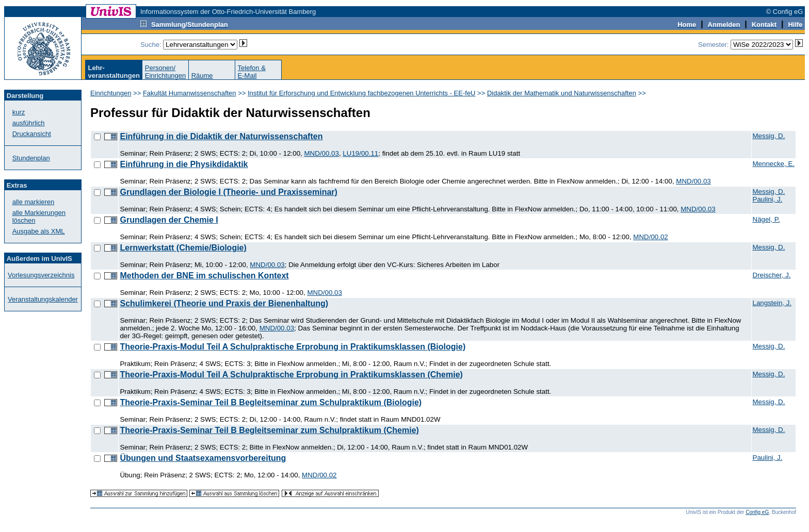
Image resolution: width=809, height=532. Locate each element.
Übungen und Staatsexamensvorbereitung (203, 458)
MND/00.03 (322, 153)
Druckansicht (32, 134)
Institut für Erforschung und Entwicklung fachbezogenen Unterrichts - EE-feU (362, 93)
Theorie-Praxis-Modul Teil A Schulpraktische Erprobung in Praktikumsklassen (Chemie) (291, 375)
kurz (19, 112)
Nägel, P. (766, 219)
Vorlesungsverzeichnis (41, 275)
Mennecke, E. (774, 164)
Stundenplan (31, 158)
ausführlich (29, 123)
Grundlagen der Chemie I (169, 220)
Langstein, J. (772, 303)
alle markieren (34, 202)
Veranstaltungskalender (43, 299)
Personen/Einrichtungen (166, 72)
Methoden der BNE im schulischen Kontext (204, 276)
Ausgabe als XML (39, 231)
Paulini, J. (768, 199)
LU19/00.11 (360, 153)
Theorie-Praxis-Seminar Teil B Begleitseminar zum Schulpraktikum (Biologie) (271, 402)
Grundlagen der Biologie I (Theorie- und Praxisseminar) (228, 192)
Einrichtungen (111, 93)
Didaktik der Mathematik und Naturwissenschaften (562, 93)
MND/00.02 (650, 237)
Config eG (757, 512)
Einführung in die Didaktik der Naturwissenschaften (221, 136)
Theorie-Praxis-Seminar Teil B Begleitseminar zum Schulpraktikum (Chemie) (269, 430)
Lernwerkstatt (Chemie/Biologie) (183, 248)
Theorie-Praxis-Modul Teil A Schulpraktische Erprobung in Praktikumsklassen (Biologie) (293, 347)
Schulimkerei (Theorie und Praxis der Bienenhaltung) (224, 303)
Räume (202, 76)
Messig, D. (769, 136)
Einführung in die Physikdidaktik (184, 164)
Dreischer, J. (772, 275)
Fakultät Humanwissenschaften (190, 93)
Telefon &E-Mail (252, 72)
